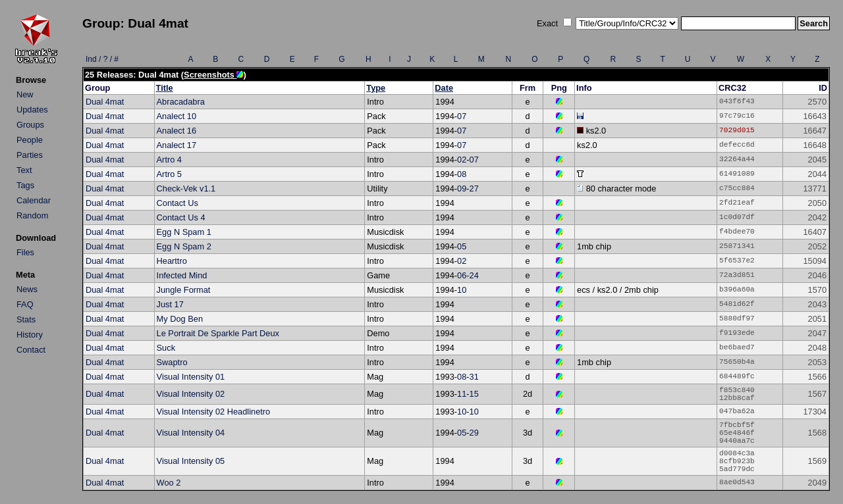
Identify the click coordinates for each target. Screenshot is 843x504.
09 (462, 189)
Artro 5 (169, 174)
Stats (26, 319)
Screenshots (213, 75)
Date (444, 88)
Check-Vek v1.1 (186, 189)
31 (474, 377)
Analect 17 (177, 145)
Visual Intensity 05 (191, 461)
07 (462, 116)
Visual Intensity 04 (191, 433)
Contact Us (177, 203)
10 (462, 290)
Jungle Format (184, 290)
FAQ (25, 304)
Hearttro (172, 261)
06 (462, 275)
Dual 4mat (105, 102)
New (25, 94)
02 (462, 160)
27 (474, 189)
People (30, 140)
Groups (30, 125)
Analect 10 (177, 116)
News (27, 289)
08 (462, 174)
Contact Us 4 (181, 217)
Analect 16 (177, 131)
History (30, 335)
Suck (166, 348)
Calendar (34, 200)
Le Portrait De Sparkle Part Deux (218, 333)
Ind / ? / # (102, 59)
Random (32, 215)
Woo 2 (169, 483)
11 (462, 394)
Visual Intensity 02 (191, 394)
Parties (30, 155)
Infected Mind (182, 275)
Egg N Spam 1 (184, 232)
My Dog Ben (180, 319)
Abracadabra (181, 102)
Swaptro (172, 362)
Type (376, 88)
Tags (25, 185)
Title (165, 88)
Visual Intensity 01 (191, 377)
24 (474, 275)
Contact (31, 350)
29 (474, 433)
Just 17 (170, 304)
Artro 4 (169, 160)
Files (25, 252)
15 (474, 394)
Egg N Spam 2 (184, 246)
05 (462, 246)
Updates (32, 110)
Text (24, 170)
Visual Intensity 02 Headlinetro (214, 412)
